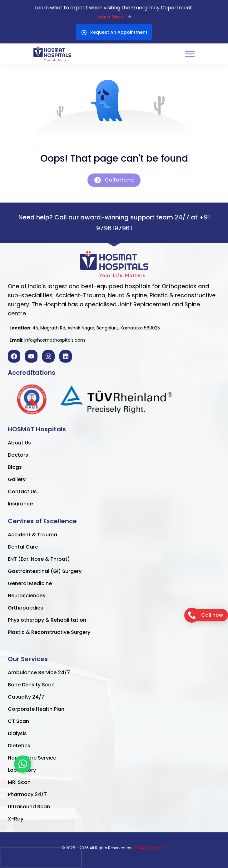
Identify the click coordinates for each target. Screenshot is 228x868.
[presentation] (41, 857)
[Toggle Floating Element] (23, 764)
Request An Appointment (114, 32)
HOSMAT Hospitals (149, 848)
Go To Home (114, 180)
